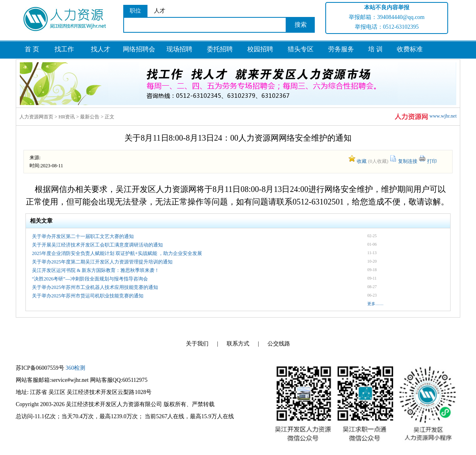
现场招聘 (179, 49)
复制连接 (408, 161)
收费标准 (410, 49)
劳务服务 (341, 49)
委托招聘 (220, 49)
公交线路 (279, 344)
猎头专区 (301, 49)
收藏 (362, 161)
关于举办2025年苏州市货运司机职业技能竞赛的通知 (88, 296)
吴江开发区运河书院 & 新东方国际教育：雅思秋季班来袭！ (96, 270)
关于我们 (197, 344)
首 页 (32, 49)
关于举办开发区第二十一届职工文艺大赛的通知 (83, 236)
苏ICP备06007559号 (40, 368)
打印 (432, 161)
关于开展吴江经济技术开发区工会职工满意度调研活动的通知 (97, 245)
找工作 (64, 49)
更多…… (375, 304)
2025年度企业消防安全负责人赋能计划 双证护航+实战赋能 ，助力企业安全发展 (117, 253)
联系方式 (238, 344)
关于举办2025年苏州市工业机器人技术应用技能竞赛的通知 (95, 287)
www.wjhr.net (425, 117)
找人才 (101, 49)
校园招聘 (260, 49)
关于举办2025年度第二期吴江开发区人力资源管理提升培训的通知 (102, 262)
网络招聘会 (139, 49)
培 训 (375, 49)
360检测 (75, 368)
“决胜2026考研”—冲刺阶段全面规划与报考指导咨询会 (90, 279)
